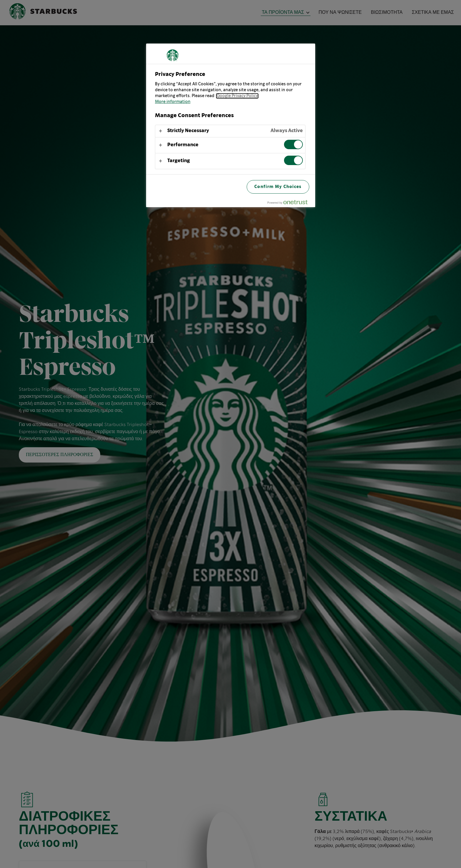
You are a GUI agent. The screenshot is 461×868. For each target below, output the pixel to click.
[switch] (293, 144)
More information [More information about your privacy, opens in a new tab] (173, 102)
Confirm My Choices (278, 187)
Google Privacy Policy (237, 96)
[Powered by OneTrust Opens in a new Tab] (290, 203)
